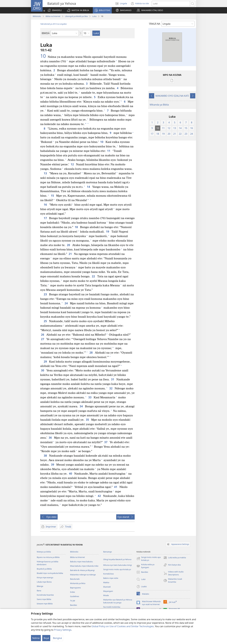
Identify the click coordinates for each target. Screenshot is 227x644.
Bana (39, 591)
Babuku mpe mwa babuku (81, 562)
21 (71, 254)
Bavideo (74, 605)
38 (46, 456)
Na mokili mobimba (112, 607)
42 (100, 496)
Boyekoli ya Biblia (44, 569)
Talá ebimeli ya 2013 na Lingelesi (53, 24)
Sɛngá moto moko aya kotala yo (117, 569)
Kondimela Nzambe (45, 595)
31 (113, 379)
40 (71, 474)
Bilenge (40, 586)
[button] (78, 10)
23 (46, 294)
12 (73, 164)
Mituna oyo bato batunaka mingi (117, 565)
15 (53, 196)
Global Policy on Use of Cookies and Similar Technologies (123, 626)
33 (90, 397)
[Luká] (171, 4)
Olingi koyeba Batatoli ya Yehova (117, 559)
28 (91, 353)
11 (109, 151)
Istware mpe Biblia (45, 604)
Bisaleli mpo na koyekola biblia (50, 573)
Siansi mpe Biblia (44, 599)
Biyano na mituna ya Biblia (48, 557)
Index (73, 592)
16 (46, 205)
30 (43, 370)
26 (43, 335)
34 (82, 406)
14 (89, 187)
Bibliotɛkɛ (37, 16)
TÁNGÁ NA (154, 24)
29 (46, 361)
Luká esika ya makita (175, 558)
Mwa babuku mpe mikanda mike (84, 566)
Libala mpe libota (44, 582)
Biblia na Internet (53, 16)
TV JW (73, 601)
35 (88, 420)
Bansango (108, 552)
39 (53, 465)
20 (69, 245)
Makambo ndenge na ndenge (83, 575)
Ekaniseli (107, 587)
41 (116, 487)
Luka (94, 16)
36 (51, 438)
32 (111, 388)
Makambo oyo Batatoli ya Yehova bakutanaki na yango (118, 601)
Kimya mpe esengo (45, 577)
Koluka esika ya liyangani (145, 566)
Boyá (46, 638)
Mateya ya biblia (44, 552)
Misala (106, 595)
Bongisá (57, 638)
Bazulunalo (75, 579)
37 (106, 442)
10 (44, 56)
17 (46, 218)
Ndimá (36, 638)
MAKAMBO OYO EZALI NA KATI (172, 96)
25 (46, 321)
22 (94, 276)
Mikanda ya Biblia (159, 105)
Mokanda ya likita (78, 583)
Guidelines (75, 596)
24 (67, 303)
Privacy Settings (63, 630)
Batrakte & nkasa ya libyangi (82, 570)
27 (43, 339)
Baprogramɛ (75, 588)
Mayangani (108, 591)
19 (108, 232)
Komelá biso (109, 574)
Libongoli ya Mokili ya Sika (76, 16)
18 (77, 227)
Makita (106, 582)
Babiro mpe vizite (111, 578)
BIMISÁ (46, 33)
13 (46, 173)
